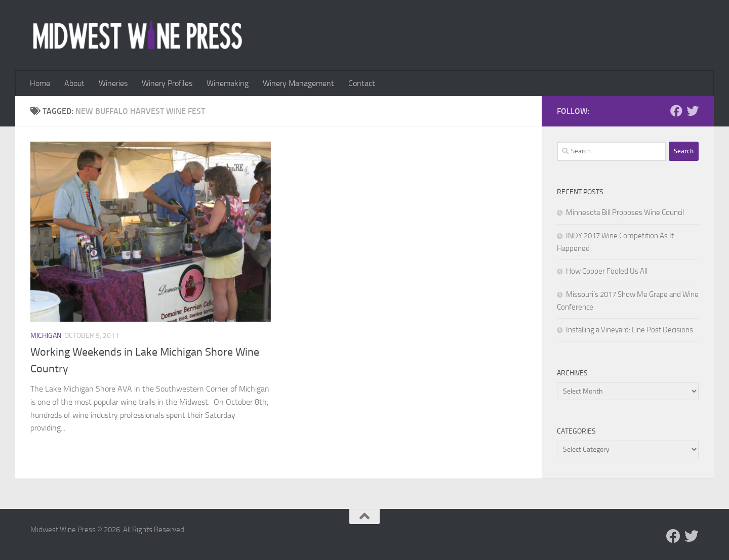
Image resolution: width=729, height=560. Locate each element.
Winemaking (228, 83)
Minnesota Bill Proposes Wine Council (625, 212)
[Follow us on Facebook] (676, 111)
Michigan (46, 336)
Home (40, 83)
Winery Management (298, 83)
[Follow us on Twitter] (693, 111)
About (74, 83)
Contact (362, 83)
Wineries (113, 83)
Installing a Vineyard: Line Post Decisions (630, 330)
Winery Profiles (167, 83)
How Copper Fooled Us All (607, 271)
